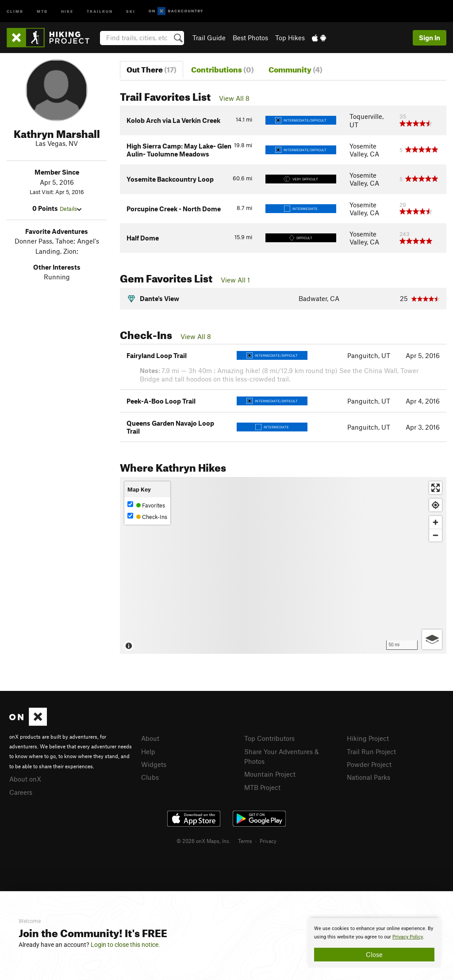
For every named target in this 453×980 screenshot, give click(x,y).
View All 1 (235, 280)
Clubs (150, 777)
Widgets (154, 764)
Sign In (430, 38)
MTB (42, 11)
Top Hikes (290, 38)
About (150, 738)
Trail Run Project (371, 751)
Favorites (146, 505)
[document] (374, 943)
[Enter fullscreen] (436, 488)
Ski (131, 11)
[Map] (283, 565)
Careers (21, 792)
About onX (25, 779)
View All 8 (234, 98)
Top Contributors (269, 738)
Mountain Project (270, 774)
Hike (67, 11)
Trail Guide (209, 38)
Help (148, 751)
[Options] (432, 639)
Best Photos (250, 38)
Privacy (268, 841)
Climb (15, 11)
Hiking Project (368, 738)
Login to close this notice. (125, 945)
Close (374, 954)
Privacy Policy (408, 937)
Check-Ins (147, 517)
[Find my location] (436, 505)
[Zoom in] (436, 522)
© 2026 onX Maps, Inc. (203, 841)
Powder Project (369, 764)
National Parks (369, 777)
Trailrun (100, 11)
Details (71, 209)
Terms (245, 841)
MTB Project (262, 787)
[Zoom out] (436, 535)
